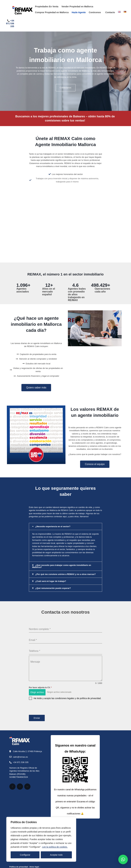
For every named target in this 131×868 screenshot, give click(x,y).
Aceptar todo (56, 855)
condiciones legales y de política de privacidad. (78, 698)
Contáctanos (66, 88)
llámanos (84, 516)
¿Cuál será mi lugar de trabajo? (51, 581)
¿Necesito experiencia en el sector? (53, 526)
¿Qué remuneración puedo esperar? (53, 588)
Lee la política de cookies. (55, 847)
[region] (41, 839)
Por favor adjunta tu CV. (40, 688)
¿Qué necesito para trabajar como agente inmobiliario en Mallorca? (62, 566)
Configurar (25, 855)
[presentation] (65, 711)
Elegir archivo (37, 692)
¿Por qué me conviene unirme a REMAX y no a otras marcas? (65, 574)
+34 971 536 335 (10, 23)
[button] (65, 526)
